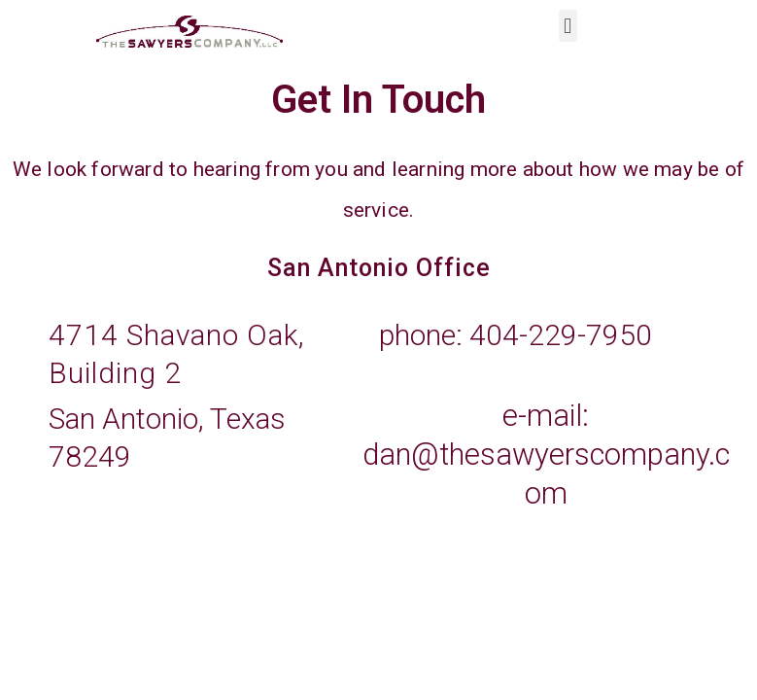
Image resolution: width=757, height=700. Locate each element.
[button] (568, 26)
